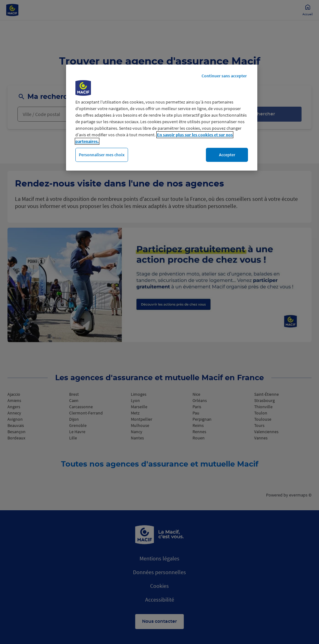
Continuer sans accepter (224, 76)
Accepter (227, 155)
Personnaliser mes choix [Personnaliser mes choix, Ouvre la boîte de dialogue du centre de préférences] (102, 155)
